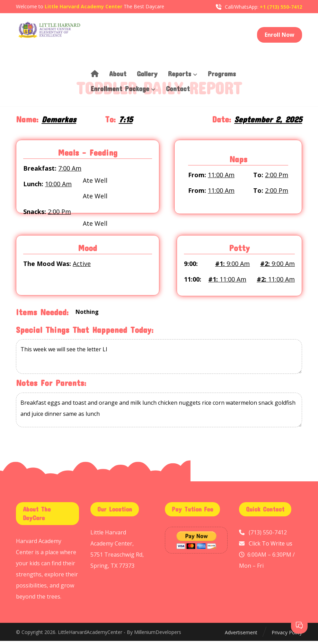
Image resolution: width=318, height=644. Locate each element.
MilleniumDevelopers (158, 635)
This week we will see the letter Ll (159, 360)
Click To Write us (271, 546)
